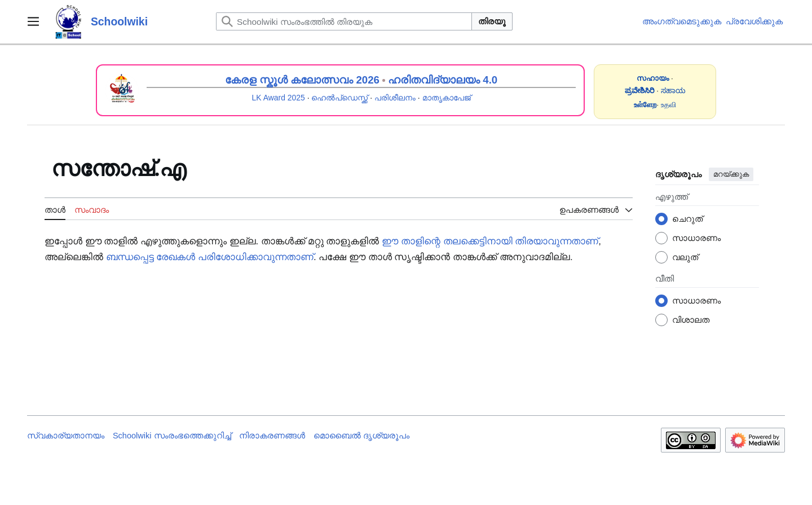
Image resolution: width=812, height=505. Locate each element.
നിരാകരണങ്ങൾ (272, 436)
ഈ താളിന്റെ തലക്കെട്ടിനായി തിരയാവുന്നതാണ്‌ (490, 241)
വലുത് (685, 257)
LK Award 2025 (279, 98)
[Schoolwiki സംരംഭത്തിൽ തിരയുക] (344, 21)
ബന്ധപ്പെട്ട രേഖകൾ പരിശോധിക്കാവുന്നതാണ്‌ (210, 257)
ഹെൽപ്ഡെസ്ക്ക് (339, 98)
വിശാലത (691, 320)
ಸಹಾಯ (673, 91)
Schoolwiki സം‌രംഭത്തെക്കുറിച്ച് (172, 436)
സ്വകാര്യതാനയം (66, 436)
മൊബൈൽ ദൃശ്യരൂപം (361, 436)
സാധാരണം (696, 238)
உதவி (668, 105)
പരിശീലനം (395, 98)
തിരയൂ (492, 21)
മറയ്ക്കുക (731, 174)
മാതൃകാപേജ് (447, 98)
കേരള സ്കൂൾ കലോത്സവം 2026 (302, 80)
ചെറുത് (687, 219)
